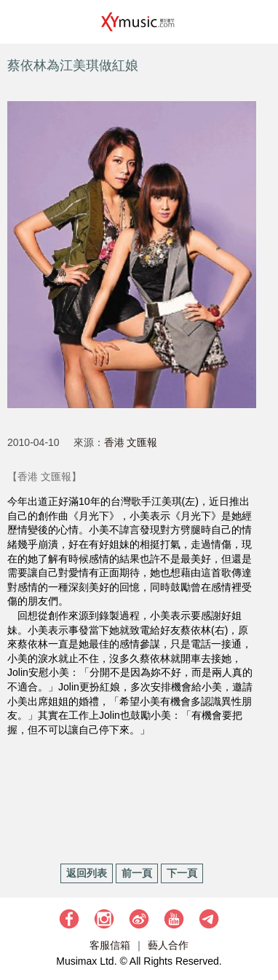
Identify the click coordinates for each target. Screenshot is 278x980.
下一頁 (182, 873)
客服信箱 (110, 945)
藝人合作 (168, 945)
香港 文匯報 (131, 442)
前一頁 (137, 873)
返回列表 (87, 873)
